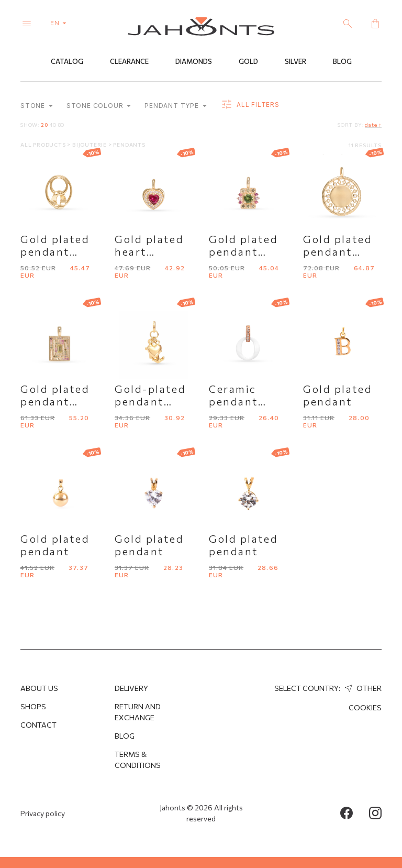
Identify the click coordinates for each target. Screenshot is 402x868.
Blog (342, 61)
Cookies (365, 707)
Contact (38, 725)
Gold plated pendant (338, 395)
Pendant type (175, 106)
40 (53, 125)
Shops (33, 706)
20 (44, 125)
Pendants (129, 145)
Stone (37, 106)
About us (39, 688)
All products (44, 145)
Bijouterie (90, 145)
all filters (250, 105)
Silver (295, 61)
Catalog (67, 61)
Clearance (129, 61)
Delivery (131, 688)
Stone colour (99, 106)
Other (362, 688)
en (60, 23)
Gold (248, 61)
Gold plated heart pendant (149, 251)
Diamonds (194, 61)
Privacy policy (43, 813)
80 (62, 125)
